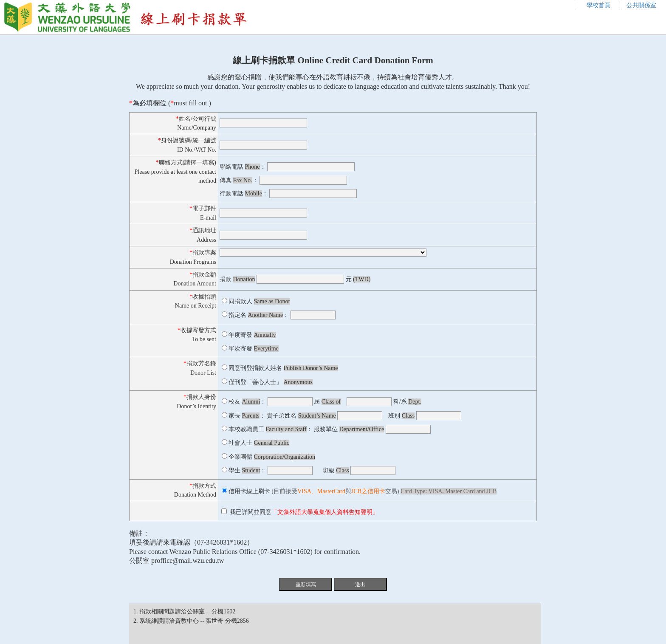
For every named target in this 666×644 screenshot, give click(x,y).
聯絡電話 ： (243, 167)
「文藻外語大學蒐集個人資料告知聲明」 (325, 512)
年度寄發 (252, 335)
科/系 (407, 402)
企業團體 (272, 457)
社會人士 (259, 443)
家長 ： (247, 416)
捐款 (237, 279)
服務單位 (349, 429)
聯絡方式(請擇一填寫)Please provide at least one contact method (175, 172)
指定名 (256, 315)
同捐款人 (259, 301)
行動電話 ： (244, 193)
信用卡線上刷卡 (249, 491)
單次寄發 (254, 349)
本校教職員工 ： (271, 429)
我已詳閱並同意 (301, 512)
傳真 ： (239, 180)
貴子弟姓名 (301, 416)
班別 (401, 416)
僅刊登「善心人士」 (271, 382)
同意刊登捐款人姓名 (283, 368)
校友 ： (247, 402)
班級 (336, 470)
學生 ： (247, 470)
